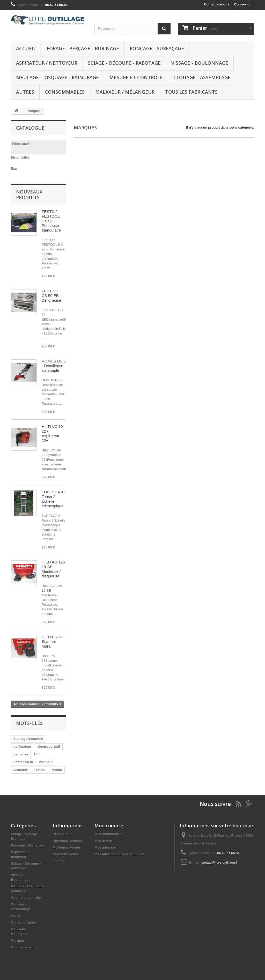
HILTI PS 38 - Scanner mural (53, 641)
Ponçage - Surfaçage (157, 48)
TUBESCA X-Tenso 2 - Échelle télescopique (53, 499)
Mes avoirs (103, 841)
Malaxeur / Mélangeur (125, 92)
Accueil (26, 48)
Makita (57, 770)
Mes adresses (105, 847)
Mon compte (109, 826)
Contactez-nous (217, 4)
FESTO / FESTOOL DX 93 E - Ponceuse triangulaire (51, 221)
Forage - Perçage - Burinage (83, 48)
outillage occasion (28, 739)
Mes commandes (108, 834)
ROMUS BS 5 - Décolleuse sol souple (54, 366)
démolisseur (23, 762)
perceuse (21, 754)
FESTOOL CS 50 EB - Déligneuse (51, 296)
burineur (46, 762)
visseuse (21, 770)
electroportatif (49, 747)
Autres (25, 92)
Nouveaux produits (29, 195)
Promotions (62, 834)
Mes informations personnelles (119, 854)
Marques (18, 941)
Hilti (37, 754)
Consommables (65, 92)
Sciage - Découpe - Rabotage (124, 63)
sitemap (59, 861)
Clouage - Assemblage (202, 77)
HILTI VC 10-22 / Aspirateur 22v (53, 433)
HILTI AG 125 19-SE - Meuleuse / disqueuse (53, 569)
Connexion (243, 4)
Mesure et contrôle (136, 77)
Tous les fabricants (191, 92)
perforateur (22, 747)
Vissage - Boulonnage (200, 63)
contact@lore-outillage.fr (220, 862)
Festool (40, 770)
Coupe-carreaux (24, 947)
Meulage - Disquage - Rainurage (57, 77)
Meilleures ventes (67, 847)
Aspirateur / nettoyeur (47, 63)
